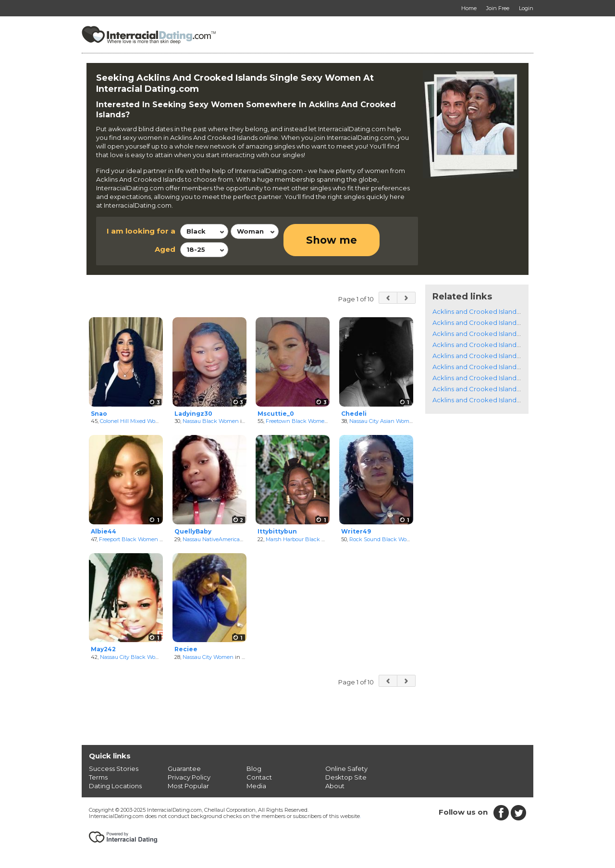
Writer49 (356, 531)
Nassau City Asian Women (383, 421)
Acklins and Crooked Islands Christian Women (503, 378)
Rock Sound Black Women (384, 539)
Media (256, 786)
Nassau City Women (208, 657)
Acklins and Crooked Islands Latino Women (499, 356)
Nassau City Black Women (134, 657)
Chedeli (354, 414)
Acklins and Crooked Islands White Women (499, 334)
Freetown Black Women (297, 421)
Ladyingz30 (193, 414)
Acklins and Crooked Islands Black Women (499, 322)
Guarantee (184, 769)
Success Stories (114, 769)
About (335, 786)
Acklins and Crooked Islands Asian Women (498, 345)
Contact (259, 777)
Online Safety (346, 769)
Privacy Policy (189, 777)
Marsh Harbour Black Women (304, 539)
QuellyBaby (193, 531)
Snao (99, 414)
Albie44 (104, 531)
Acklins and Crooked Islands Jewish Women (500, 389)
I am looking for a (141, 231)
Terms (98, 777)
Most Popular (188, 786)
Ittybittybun (277, 531)
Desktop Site (346, 777)
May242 (103, 649)
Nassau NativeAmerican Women (224, 539)
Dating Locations (115, 786)
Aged (165, 249)
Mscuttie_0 (276, 414)
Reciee (186, 649)
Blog (254, 769)
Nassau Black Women (211, 421)
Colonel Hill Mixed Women (134, 421)
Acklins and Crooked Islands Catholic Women (503, 367)
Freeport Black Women (129, 539)
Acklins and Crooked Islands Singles (488, 311)
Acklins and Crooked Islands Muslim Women (501, 400)
